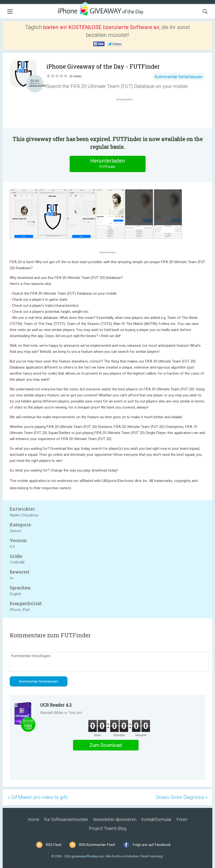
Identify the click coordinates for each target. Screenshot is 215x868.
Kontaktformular (156, 819)
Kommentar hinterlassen (179, 77)
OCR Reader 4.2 (56, 705)
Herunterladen (107, 164)
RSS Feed (54, 845)
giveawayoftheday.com (88, 856)
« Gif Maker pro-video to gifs (38, 797)
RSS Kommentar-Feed (97, 845)
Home (33, 819)
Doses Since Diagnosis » (182, 797)
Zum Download (106, 745)
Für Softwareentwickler (66, 819)
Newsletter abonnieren (115, 819)
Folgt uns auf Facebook (152, 845)
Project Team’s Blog (108, 828)
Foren (182, 819)
